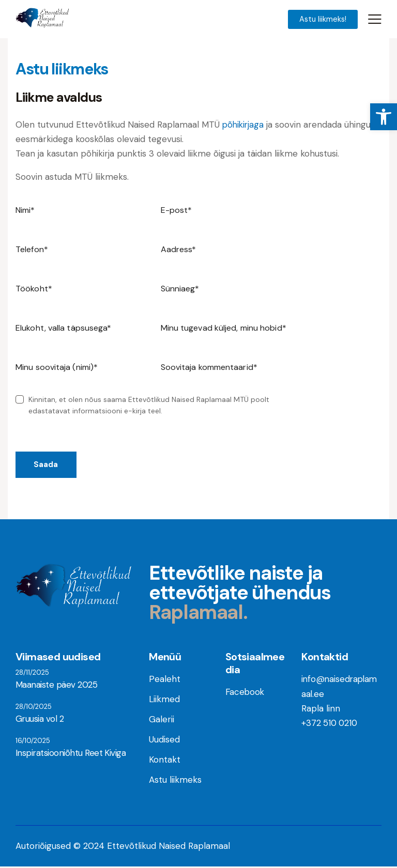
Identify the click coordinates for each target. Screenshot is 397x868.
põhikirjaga (244, 126)
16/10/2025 (33, 742)
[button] (384, 117)
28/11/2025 (32, 673)
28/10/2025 (34, 708)
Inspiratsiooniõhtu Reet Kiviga (70, 755)
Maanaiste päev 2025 (56, 686)
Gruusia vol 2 (39, 720)
